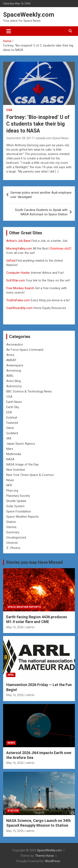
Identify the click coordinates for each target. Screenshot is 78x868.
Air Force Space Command (25, 350)
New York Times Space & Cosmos (30, 475)
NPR (9, 485)
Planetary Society (18, 496)
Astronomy (14, 386)
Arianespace (15, 365)
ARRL (10, 376)
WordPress (53, 861)
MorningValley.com (19, 249)
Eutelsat (12, 418)
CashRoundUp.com (19, 308)
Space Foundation (19, 511)
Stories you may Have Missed (34, 562)
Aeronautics (15, 344)
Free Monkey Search (20, 288)
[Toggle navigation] (9, 31)
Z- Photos (13, 548)
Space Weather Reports (22, 517)
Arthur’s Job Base (19, 241)
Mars (10, 449)
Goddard (12, 433)
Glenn (10, 428)
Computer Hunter (18, 273)
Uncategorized (16, 537)
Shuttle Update (16, 501)
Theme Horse (45, 856)
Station (11, 522)
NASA (10, 459)
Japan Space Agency (21, 444)
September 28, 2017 (20, 138)
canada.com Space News (52, 138)
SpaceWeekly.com (29, 15)
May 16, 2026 (15, 627)
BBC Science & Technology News (29, 391)
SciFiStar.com (16, 280)
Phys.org (12, 491)
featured (12, 423)
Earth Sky (13, 407)
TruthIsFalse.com (18, 300)
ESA (9, 412)
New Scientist (16, 470)
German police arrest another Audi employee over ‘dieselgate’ (41, 195)
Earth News (14, 402)
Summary (13, 532)
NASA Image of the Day (22, 464)
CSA (9, 110)
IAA (9, 438)
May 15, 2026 (15, 831)
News (10, 480)
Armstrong (14, 371)
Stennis (11, 527)
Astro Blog (14, 381)
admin (30, 627)
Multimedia (14, 454)
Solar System (15, 506)
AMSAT (11, 360)
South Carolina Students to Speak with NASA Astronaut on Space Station (41, 212)
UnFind (11, 261)
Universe (12, 543)
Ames (10, 355)
